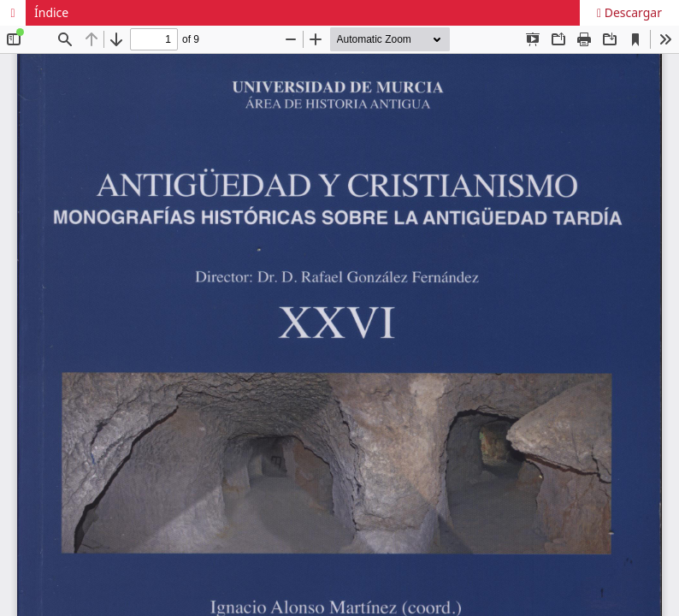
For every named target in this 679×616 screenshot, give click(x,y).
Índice (51, 12)
